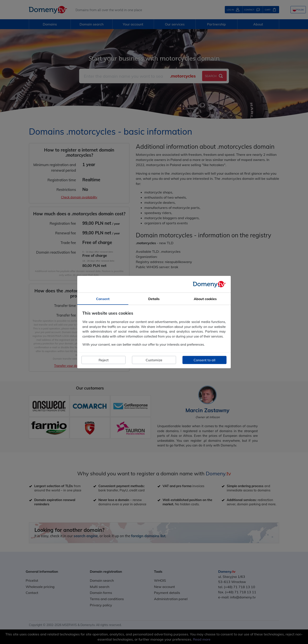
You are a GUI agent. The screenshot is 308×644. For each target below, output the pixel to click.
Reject (104, 360)
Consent (103, 299)
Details (154, 299)
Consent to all (204, 360)
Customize (154, 360)
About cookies (205, 299)
